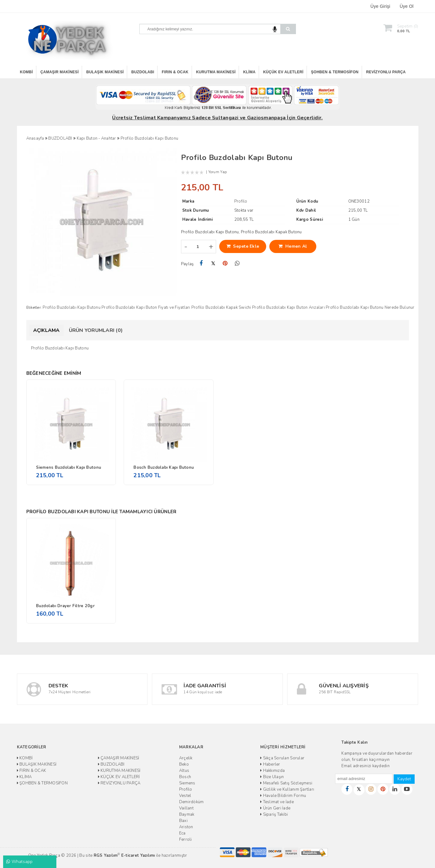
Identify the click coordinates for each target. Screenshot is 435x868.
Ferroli (186, 840)
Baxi (183, 821)
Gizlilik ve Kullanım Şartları (287, 789)
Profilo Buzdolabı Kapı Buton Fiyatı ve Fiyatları (146, 307)
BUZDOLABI (143, 72)
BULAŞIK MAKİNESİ (105, 72)
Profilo (186, 789)
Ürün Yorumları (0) (96, 330)
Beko (184, 764)
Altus (184, 771)
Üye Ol (407, 6)
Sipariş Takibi (274, 814)
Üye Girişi (380, 6)
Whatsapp (20, 862)
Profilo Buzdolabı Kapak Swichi (221, 307)
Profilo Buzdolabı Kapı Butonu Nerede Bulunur (370, 307)
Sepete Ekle (243, 246)
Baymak (187, 814)
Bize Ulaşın (272, 777)
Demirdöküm (192, 802)
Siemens (187, 783)
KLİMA (249, 72)
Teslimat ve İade (277, 802)
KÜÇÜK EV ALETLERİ (283, 72)
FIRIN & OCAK (175, 72)
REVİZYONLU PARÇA (386, 72)
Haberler (270, 764)
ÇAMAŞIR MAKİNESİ (60, 72)
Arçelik (186, 758)
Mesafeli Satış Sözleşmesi (286, 783)
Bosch (185, 777)
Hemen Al (293, 246)
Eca (182, 833)
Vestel (185, 796)
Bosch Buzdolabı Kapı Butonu (164, 468)
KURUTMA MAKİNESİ (216, 72)
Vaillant (186, 808)
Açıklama (47, 330)
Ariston (186, 827)
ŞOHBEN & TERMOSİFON (335, 72)
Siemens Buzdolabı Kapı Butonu (69, 468)
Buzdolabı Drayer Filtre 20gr (65, 606)
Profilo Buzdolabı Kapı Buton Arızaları (288, 307)
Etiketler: (34, 307)
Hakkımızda (272, 771)
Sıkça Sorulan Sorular (282, 758)
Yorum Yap (217, 172)
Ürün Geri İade (275, 808)
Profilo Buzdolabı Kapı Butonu (72, 307)
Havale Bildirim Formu (283, 796)
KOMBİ (26, 72)
